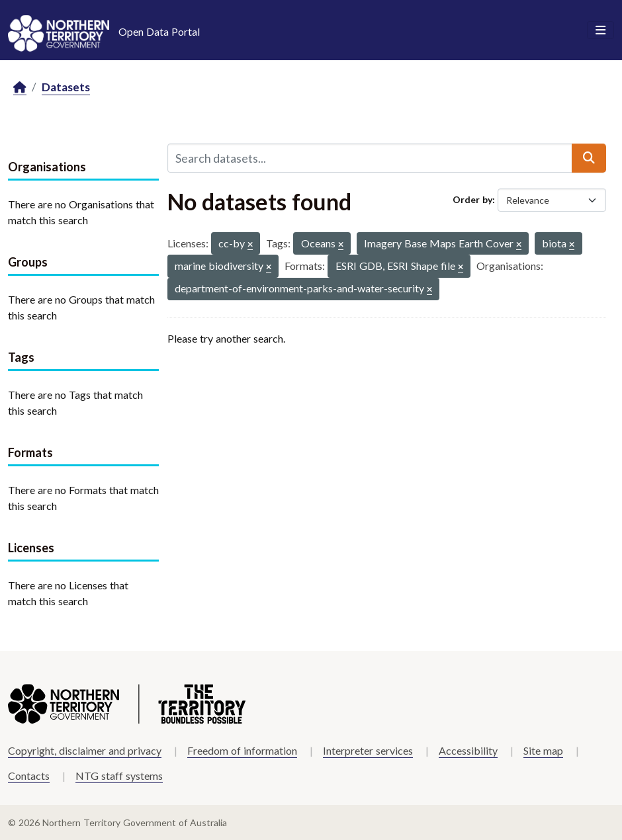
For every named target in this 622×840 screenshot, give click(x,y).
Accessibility (468, 750)
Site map (543, 750)
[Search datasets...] (370, 158)
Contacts (29, 776)
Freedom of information (242, 750)
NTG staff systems (119, 776)
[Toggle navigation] (600, 30)
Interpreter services (368, 750)
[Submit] (589, 158)
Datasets (66, 87)
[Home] (20, 88)
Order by (472, 199)
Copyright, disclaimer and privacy (85, 750)
